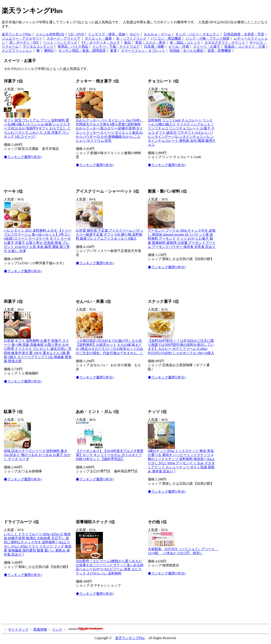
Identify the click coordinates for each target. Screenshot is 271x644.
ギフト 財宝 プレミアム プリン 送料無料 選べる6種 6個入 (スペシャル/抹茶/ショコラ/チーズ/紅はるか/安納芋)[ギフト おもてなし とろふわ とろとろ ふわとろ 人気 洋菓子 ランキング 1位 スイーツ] (37, 128)
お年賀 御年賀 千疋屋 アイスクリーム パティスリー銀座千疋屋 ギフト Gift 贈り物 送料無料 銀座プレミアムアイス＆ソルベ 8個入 (110, 234)
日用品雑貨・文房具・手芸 (244, 34)
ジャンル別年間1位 (50, 34)
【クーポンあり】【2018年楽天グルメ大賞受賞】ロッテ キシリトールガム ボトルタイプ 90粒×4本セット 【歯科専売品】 (110, 455)
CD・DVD (76, 34)
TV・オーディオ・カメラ (100, 42)
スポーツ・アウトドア (64, 38)
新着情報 (40, 629)
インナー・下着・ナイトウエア (116, 47)
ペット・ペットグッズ (60, 42)
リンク (57, 629)
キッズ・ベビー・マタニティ (197, 34)
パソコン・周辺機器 (166, 38)
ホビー (135, 34)
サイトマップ (18, 629)
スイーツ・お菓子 (207, 47)
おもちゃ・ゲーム (158, 34)
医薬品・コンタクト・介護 (245, 47)
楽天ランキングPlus (17, 34)
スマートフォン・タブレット (143, 51)
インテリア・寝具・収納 (107, 34)
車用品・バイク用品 (73, 47)
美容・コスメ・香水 (150, 42)
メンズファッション (17, 51)
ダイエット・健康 (98, 38)
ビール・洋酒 (179, 47)
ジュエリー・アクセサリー (22, 38)
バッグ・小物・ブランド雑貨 (207, 38)
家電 (113, 51)
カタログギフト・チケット (225, 42)
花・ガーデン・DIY (24, 42)
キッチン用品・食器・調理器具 (82, 51)
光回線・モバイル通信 (186, 51)
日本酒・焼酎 (154, 47)
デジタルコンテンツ (38, 47)
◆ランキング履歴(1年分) (23, 157)
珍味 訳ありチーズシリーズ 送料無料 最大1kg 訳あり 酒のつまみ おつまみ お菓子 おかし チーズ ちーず (37, 455)
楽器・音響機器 (219, 51)
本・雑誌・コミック (185, 42)
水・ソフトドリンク (131, 38)
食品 (127, 42)
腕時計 (49, 51)
